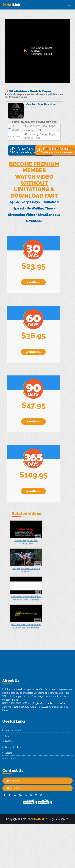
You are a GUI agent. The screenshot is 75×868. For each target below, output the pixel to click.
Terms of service (12, 730)
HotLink (39, 819)
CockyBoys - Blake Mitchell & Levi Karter (26, 570)
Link (11, 5)
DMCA (7, 741)
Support (13, 781)
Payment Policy (12, 747)
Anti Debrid (9, 759)
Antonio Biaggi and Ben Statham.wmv (26, 542)
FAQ (6, 736)
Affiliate (7, 753)
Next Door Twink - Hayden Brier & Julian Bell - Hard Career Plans (26, 626)
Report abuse (15, 788)
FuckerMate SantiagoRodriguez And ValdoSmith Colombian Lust (26, 598)
